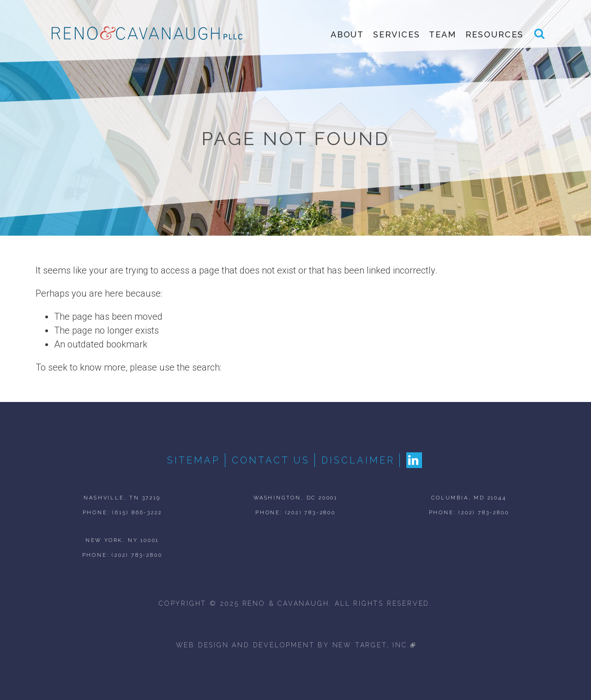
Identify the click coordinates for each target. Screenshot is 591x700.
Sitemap (194, 460)
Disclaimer (358, 460)
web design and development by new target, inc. (296, 645)
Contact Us (271, 460)
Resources (495, 35)
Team (442, 35)
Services (396, 35)
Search (540, 38)
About (347, 35)
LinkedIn (414, 460)
